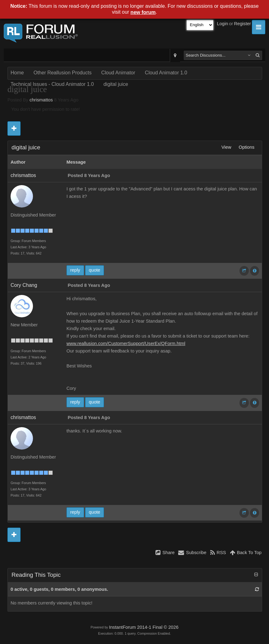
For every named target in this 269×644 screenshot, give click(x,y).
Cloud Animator (118, 73)
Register (242, 24)
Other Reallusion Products (63, 73)
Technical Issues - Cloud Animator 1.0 (52, 84)
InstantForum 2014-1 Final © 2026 (144, 627)
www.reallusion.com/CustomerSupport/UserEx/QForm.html (126, 343)
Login (223, 24)
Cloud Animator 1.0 (166, 73)
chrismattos (41, 100)
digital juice (116, 84)
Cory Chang (24, 285)
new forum (143, 12)
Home (17, 73)
